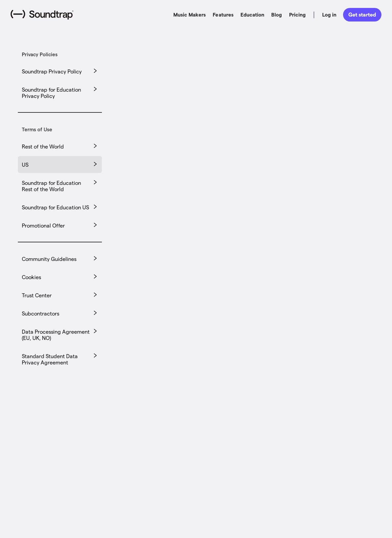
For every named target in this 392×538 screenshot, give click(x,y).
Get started (362, 14)
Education (252, 15)
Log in (329, 15)
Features (223, 15)
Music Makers (190, 15)
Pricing (297, 15)
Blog (277, 15)
